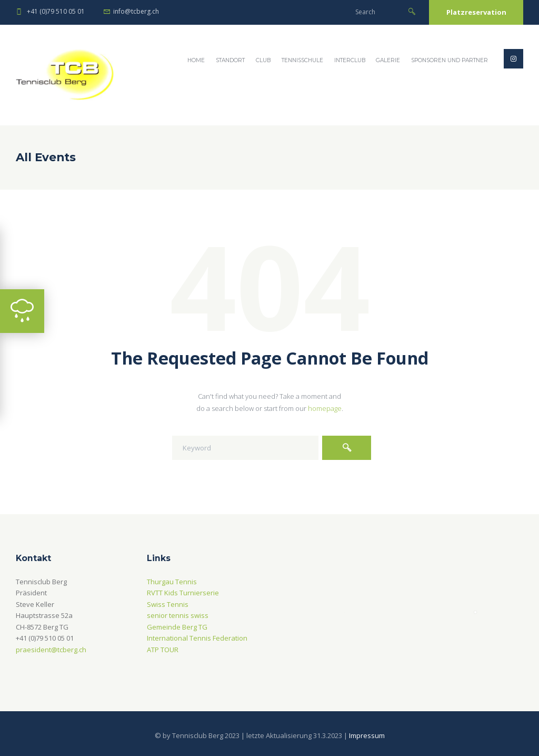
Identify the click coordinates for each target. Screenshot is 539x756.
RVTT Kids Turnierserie (183, 593)
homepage (325, 408)
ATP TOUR (163, 650)
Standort (230, 60)
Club (263, 60)
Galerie (388, 60)
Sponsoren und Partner (450, 60)
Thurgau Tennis (172, 582)
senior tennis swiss (178, 615)
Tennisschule (302, 60)
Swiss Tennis (168, 604)
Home (196, 60)
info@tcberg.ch (136, 11)
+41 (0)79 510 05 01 (56, 11)
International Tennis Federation (197, 638)
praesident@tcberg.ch (51, 650)
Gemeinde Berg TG (177, 627)
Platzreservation (476, 12)
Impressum (367, 735)
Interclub (350, 60)
